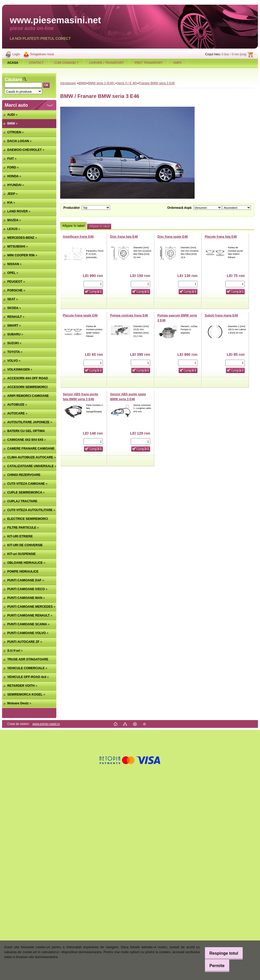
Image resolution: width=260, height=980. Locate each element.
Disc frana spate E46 (173, 237)
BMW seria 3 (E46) (102, 83)
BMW (82, 83)
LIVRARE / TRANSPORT (107, 63)
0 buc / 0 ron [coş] (234, 54)
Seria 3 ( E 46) (127, 83)
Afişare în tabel (73, 226)
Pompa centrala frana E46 (129, 315)
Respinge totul (221, 953)
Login (16, 54)
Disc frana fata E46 (124, 237)
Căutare (13, 80)
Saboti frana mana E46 (221, 315)
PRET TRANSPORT (149, 63)
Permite (214, 966)
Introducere (68, 83)
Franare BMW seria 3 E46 (157, 83)
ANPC (177, 63)
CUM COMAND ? (66, 63)
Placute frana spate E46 (80, 315)
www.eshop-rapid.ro (46, 724)
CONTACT (36, 63)
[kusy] (93, 284)
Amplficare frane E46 (78, 237)
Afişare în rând (99, 226)
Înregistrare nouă (42, 54)
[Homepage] (13, 63)
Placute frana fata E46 (221, 237)
